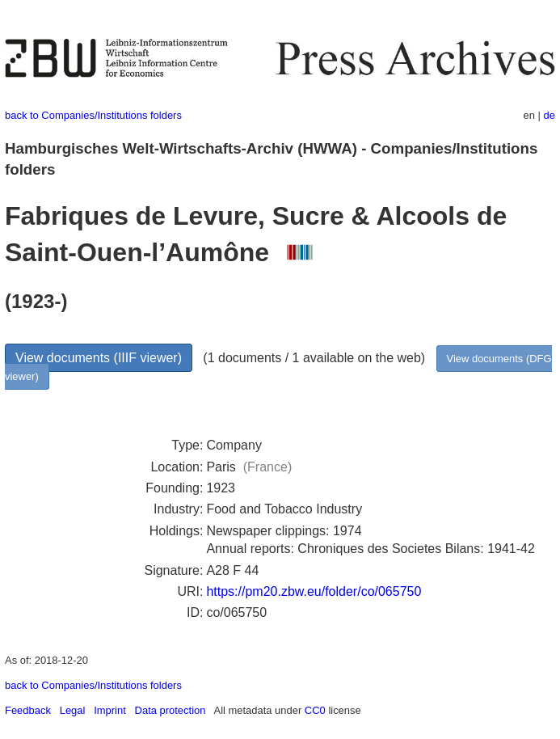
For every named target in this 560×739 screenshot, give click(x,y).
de (549, 115)
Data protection (171, 710)
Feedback (28, 710)
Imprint (110, 710)
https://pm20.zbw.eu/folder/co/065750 (314, 591)
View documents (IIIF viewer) (99, 358)
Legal (73, 710)
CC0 (315, 710)
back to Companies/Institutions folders (93, 115)
